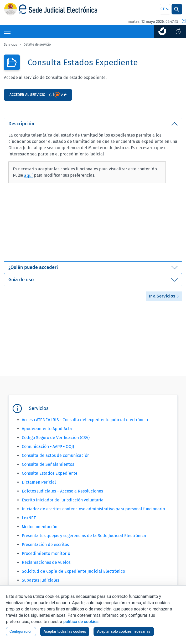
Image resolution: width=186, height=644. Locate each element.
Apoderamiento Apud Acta (47, 429)
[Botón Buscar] (177, 9)
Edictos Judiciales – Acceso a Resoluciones (62, 491)
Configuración (21, 631)
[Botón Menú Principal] (7, 31)
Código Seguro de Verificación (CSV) (56, 438)
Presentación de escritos (45, 545)
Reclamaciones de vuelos (46, 562)
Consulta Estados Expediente (50, 473)
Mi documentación (40, 527)
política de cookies (81, 622)
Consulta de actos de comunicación (56, 455)
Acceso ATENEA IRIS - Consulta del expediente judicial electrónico (85, 420)
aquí (29, 175)
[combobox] (165, 9)
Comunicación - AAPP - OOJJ (48, 447)
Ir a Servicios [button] (164, 296)
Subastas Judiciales (40, 580)
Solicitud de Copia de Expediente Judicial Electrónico (73, 571)
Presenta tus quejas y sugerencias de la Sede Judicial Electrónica (84, 536)
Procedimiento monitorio (46, 553)
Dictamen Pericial (39, 482)
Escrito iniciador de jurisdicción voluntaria (63, 500)
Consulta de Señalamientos (48, 464)
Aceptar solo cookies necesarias (124, 631)
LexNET (29, 518)
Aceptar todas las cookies (65, 631)
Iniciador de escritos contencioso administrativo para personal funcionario (93, 509)
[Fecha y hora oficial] (184, 21)
